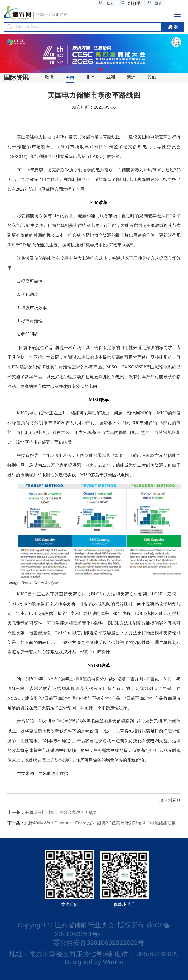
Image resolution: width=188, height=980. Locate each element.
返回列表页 (170, 800)
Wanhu (113, 962)
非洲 (90, 77)
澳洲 (131, 77)
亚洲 (111, 77)
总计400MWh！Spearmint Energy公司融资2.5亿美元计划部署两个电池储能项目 (92, 823)
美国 (70, 78)
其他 (152, 77)
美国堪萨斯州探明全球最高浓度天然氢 (52, 813)
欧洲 (49, 77)
